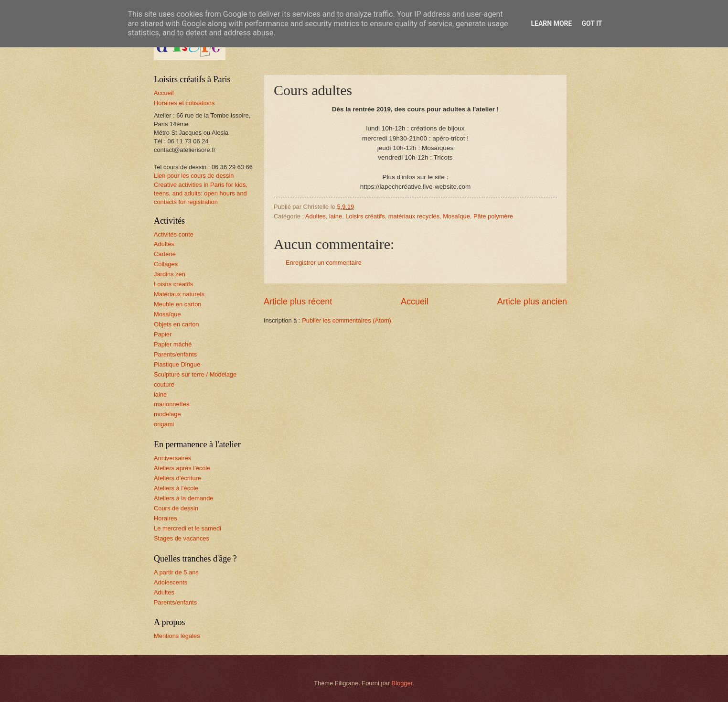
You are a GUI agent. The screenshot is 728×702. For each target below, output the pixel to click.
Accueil (415, 302)
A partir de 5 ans (176, 572)
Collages (166, 264)
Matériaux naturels (179, 294)
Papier (163, 334)
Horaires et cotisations (184, 103)
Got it (592, 23)
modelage (167, 414)
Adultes (316, 216)
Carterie (165, 254)
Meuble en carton (178, 304)
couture (164, 384)
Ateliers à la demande (184, 498)
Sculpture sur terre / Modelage (195, 374)
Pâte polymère (493, 216)
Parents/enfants (175, 354)
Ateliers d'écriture (177, 478)
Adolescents (171, 582)
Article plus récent (298, 302)
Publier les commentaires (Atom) (347, 320)
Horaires (166, 518)
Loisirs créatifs (365, 216)
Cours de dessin (176, 508)
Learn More (551, 23)
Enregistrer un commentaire (324, 263)
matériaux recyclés (414, 216)
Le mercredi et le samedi (187, 528)
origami (164, 424)
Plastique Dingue (177, 364)
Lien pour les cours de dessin (194, 176)
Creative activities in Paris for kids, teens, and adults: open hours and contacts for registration (201, 193)
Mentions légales (177, 636)
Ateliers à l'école (176, 488)
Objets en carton (176, 324)
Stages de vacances (182, 538)
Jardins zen (170, 274)
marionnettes (171, 404)
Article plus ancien (532, 302)
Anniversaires (172, 458)
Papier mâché (173, 344)
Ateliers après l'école (182, 468)
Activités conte (174, 234)
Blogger (402, 683)
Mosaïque (456, 216)
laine (336, 216)
